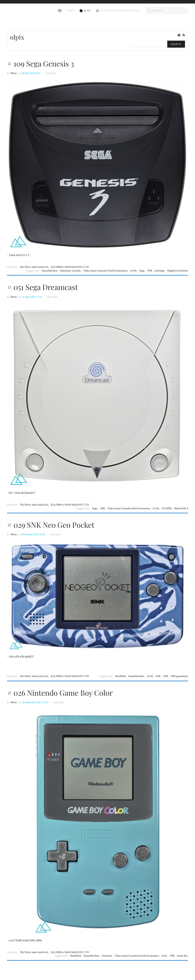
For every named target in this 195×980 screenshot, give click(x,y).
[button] (60, 11)
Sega (142, 271)
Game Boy (182, 956)
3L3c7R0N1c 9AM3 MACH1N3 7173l (70, 267)
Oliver (14, 73)
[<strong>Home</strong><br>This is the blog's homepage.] (179, 35)
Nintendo (107, 956)
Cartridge (159, 271)
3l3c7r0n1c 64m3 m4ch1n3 (34, 267)
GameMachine (49, 271)
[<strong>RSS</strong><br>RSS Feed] (184, 35)
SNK (158, 676)
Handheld (120, 676)
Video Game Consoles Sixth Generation (129, 508)
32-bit (156, 508)
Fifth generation (179, 676)
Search (176, 44)
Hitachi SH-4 (181, 508)
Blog (85, 10)
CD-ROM (167, 508)
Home (71, 11)
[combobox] (167, 11)
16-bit (133, 271)
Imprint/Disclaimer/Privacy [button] (118, 10)
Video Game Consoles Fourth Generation (105, 271)
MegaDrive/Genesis (178, 271)
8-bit (164, 956)
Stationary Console (70, 271)
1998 (149, 271)
